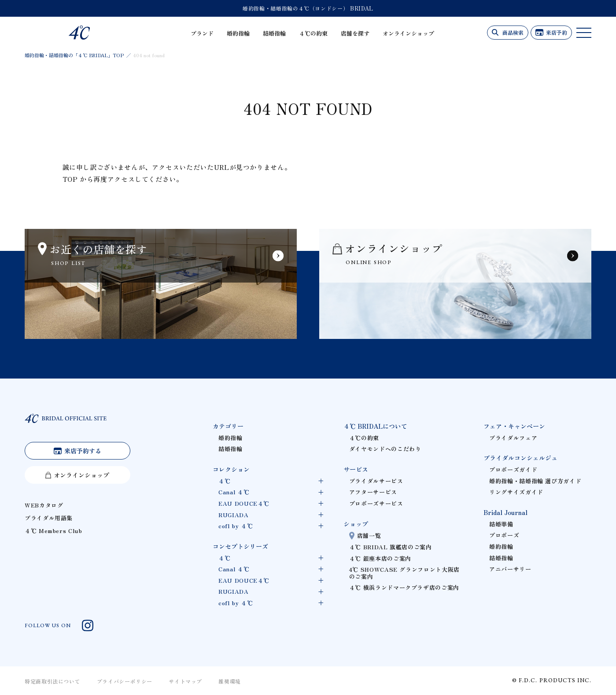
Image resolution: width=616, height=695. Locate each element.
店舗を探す (355, 33)
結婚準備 (501, 524)
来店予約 (557, 32)
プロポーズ (504, 535)
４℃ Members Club (53, 531)
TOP (70, 179)
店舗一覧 (369, 535)
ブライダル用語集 (49, 518)
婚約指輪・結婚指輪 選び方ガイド (535, 481)
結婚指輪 (274, 33)
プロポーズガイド (513, 469)
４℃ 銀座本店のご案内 (380, 558)
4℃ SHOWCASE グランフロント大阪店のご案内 (404, 573)
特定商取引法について (52, 681)
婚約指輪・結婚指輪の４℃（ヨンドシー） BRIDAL (308, 8)
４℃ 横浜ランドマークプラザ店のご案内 (404, 587)
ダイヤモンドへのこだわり (385, 449)
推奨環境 (230, 681)
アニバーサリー (510, 569)
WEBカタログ (44, 505)
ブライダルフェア (513, 438)
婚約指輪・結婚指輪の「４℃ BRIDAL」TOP (74, 55)
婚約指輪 (238, 33)
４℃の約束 (313, 33)
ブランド (202, 33)
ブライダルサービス (376, 481)
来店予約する (83, 451)
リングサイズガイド (516, 492)
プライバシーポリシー (125, 681)
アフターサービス (373, 492)
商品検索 (513, 32)
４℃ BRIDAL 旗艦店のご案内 (391, 547)
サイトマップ (185, 681)
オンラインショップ (408, 33)
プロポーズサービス (376, 503)
